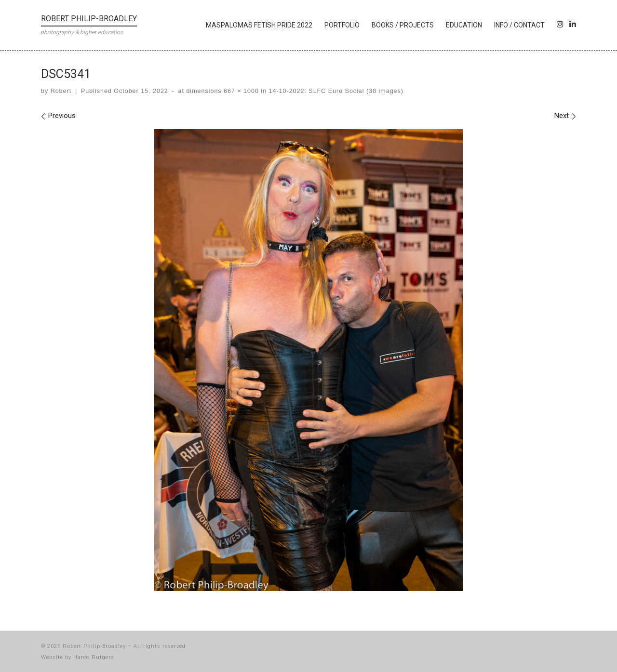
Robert (61, 91)
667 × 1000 (240, 91)
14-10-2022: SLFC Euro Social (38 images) (335, 91)
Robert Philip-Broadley (94, 646)
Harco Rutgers (94, 657)
